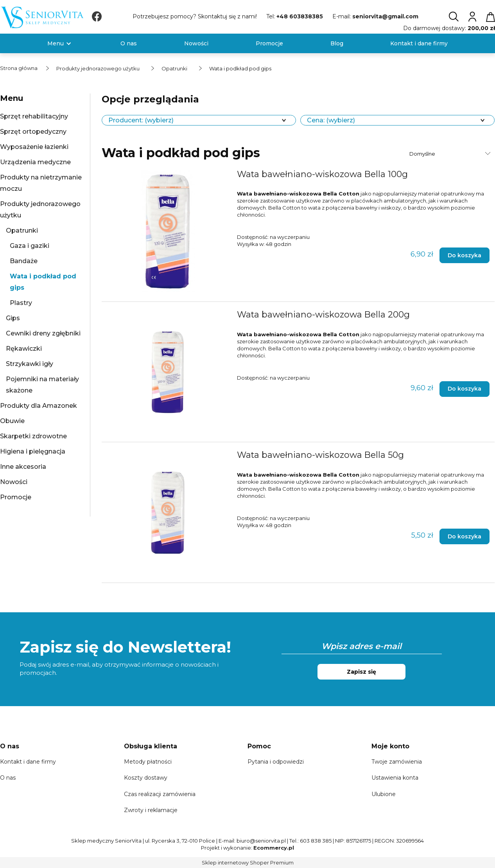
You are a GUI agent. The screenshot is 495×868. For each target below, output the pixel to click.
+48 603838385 (300, 16)
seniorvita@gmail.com (385, 16)
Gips (13, 318)
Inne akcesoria (23, 467)
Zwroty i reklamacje (151, 810)
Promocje (16, 497)
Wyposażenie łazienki (34, 147)
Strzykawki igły (30, 364)
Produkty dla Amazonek (39, 406)
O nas (8, 778)
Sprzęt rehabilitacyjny (34, 116)
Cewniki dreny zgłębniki (43, 333)
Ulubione (384, 794)
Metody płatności (148, 762)
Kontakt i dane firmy (28, 762)
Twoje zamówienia (397, 762)
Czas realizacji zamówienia (160, 794)
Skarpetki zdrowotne (33, 436)
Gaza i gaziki (30, 246)
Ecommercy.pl (274, 848)
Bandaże (24, 261)
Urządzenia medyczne (35, 162)
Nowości (14, 482)
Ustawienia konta (395, 778)
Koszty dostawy (146, 778)
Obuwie (12, 421)
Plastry (21, 303)
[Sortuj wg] (451, 154)
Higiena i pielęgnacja (33, 451)
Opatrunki (22, 230)
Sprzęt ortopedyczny (33, 132)
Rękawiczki (24, 349)
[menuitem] (56, 44)
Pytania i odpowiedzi (276, 762)
